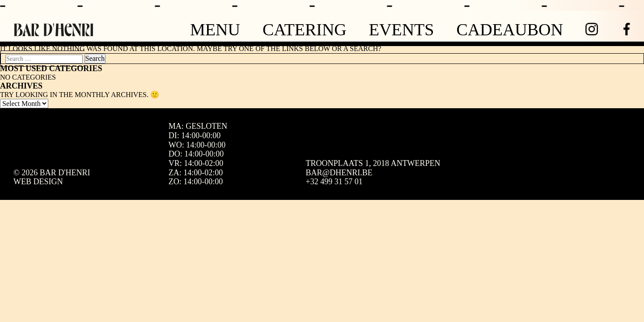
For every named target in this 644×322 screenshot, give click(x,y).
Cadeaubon (510, 30)
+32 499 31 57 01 (334, 182)
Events (402, 30)
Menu (215, 30)
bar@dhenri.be (339, 173)
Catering (305, 30)
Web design (38, 182)
